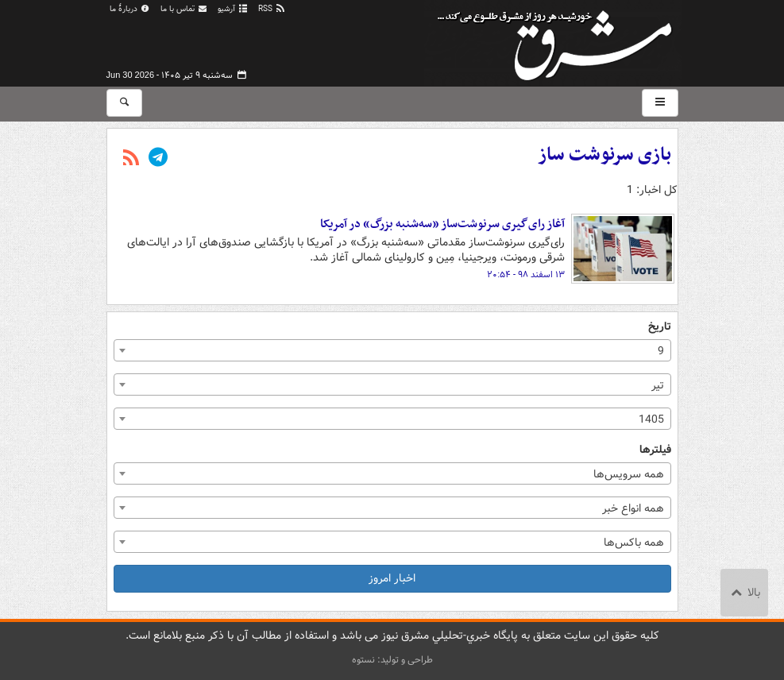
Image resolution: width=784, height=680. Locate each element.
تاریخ (660, 327)
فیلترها (655, 450)
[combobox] (392, 350)
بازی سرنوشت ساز (604, 155)
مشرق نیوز (559, 40)
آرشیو (233, 9)
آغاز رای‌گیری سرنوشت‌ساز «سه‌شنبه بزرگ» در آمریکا (442, 224)
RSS (272, 9)
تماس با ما (184, 9)
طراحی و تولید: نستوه (392, 660)
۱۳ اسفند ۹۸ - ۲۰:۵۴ (526, 275)
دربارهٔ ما (130, 9)
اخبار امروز (392, 578)
